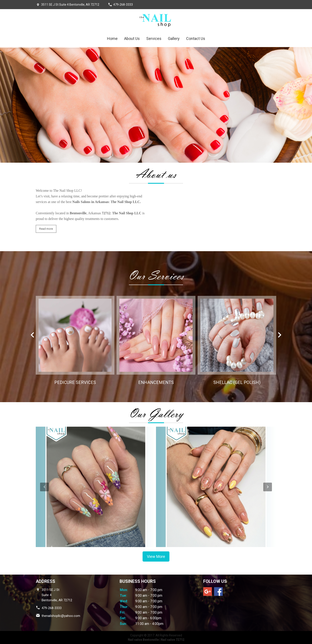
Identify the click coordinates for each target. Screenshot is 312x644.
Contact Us (196, 39)
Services (154, 39)
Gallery (174, 39)
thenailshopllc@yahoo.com (61, 616)
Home (112, 39)
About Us (132, 39)
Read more (46, 229)
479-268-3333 (123, 5)
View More (156, 556)
